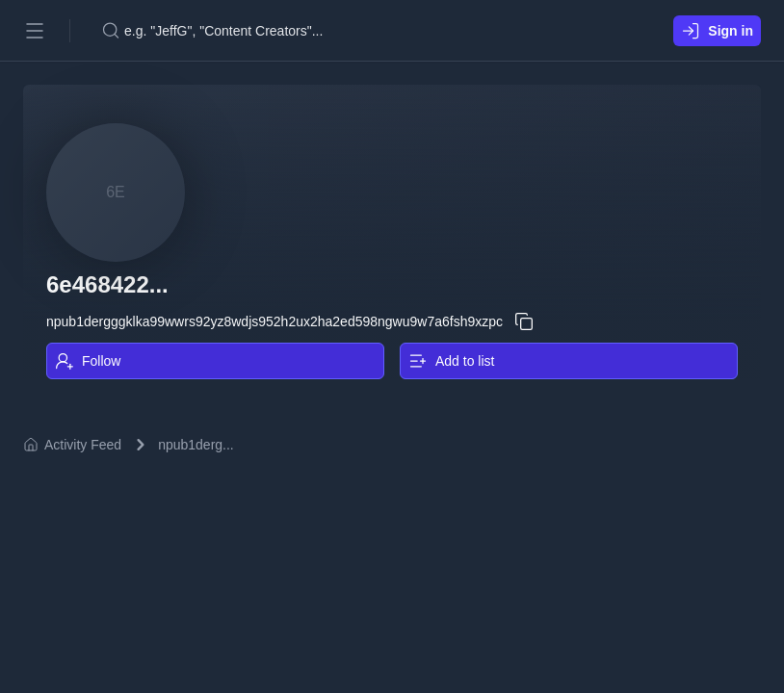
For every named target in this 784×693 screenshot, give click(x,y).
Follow (88, 361)
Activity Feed (72, 445)
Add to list (451, 361)
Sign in (717, 31)
